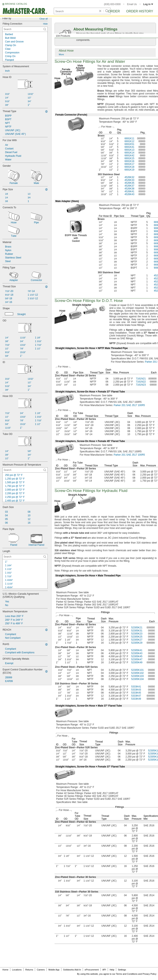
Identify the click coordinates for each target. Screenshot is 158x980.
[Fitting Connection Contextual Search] (25, 29)
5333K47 (136, 696)
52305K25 (137, 637)
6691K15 (129, 158)
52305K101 (137, 670)
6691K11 (129, 138)
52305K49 (137, 662)
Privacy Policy (149, 974)
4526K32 (129, 177)
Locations (17, 970)
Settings (122, 970)
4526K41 (129, 191)
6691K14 (129, 153)
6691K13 (129, 150)
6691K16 (129, 161)
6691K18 (129, 167)
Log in (148, 4)
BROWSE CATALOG (16, 4)
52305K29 (137, 643)
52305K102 (137, 673)
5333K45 (136, 693)
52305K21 (137, 628)
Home (5, 970)
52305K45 (137, 656)
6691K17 (129, 164)
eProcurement (92, 970)
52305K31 (137, 631)
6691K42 (129, 156)
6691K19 (129, 170)
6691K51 (129, 144)
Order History (140, 11)
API (104, 970)
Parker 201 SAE (129, 405)
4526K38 (129, 189)
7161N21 (141, 379)
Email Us (132, 4)
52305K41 (137, 650)
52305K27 (137, 640)
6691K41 (129, 147)
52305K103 (137, 676)
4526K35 (129, 183)
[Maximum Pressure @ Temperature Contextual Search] (25, 470)
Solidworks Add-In (72, 970)
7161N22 (141, 382)
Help (112, 970)
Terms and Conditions (127, 974)
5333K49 (136, 699)
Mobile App (54, 970)
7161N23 (141, 385)
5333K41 (136, 687)
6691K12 (129, 141)
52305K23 (137, 634)
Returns (29, 970)
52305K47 (137, 659)
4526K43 (129, 194)
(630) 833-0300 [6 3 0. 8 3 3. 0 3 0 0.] (112, 4)
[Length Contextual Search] (25, 557)
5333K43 (136, 690)
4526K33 (129, 180)
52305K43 (137, 653)
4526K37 (129, 186)
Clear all (44, 19)
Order (114, 11)
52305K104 (137, 679)
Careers (41, 970)
